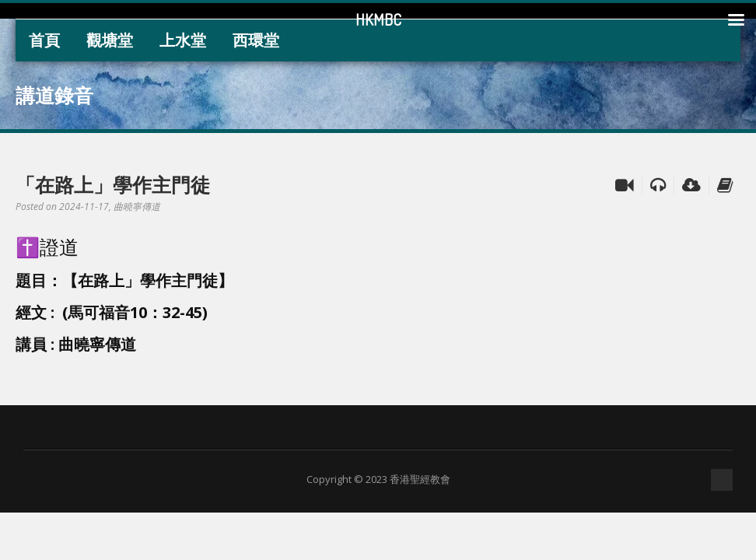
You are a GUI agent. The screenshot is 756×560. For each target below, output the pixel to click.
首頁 (44, 40)
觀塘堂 (110, 40)
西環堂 (256, 40)
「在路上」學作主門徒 (113, 184)
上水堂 (183, 40)
